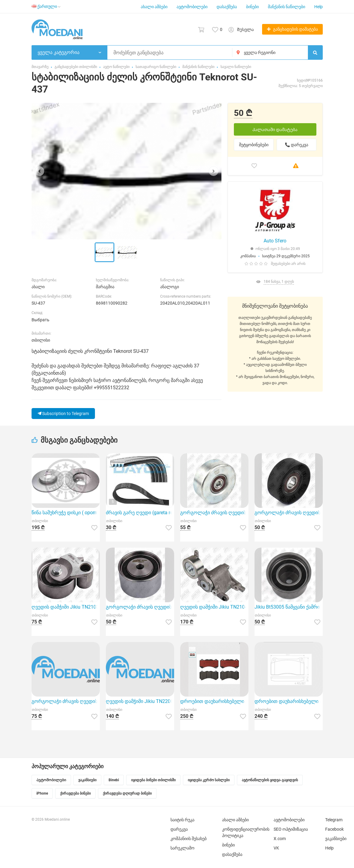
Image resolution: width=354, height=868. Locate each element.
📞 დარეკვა (297, 145)
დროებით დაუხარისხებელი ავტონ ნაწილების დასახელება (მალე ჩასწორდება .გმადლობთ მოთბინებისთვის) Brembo (214, 701)
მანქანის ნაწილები (287, 7)
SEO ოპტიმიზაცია (291, 829)
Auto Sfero (275, 241)
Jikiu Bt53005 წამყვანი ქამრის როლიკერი (289, 607)
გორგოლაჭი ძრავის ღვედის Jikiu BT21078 (66, 701)
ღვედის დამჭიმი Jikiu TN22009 (140, 701)
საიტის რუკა (182, 820)
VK (276, 848)
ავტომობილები (192, 7)
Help (319, 7)
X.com (280, 839)
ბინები (252, 7)
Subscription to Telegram (63, 414)
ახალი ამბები (154, 7)
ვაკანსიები (336, 839)
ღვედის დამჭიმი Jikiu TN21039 (66, 607)
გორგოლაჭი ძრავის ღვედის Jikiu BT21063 (214, 513)
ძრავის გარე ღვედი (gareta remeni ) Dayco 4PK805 (140, 513)
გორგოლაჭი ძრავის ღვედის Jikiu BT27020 (289, 513)
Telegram (334, 820)
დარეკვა (179, 829)
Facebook (334, 829)
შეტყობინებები (254, 145)
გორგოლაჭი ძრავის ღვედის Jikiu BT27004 (140, 607)
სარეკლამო (182, 848)
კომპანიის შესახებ (189, 839)
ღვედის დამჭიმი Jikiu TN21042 (214, 607)
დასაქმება (227, 7)
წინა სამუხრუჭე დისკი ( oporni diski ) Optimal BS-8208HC (66, 513)
